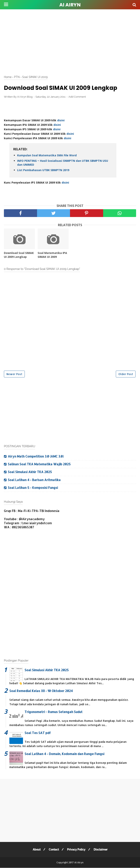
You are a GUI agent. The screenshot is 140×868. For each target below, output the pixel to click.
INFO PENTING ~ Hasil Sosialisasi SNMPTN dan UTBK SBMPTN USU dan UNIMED (63, 163)
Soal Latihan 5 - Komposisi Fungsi (33, 488)
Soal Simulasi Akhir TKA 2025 (30, 472)
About (36, 850)
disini (61, 120)
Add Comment (77, 97)
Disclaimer (101, 850)
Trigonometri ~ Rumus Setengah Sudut (54, 712)
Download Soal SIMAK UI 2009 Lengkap (19, 255)
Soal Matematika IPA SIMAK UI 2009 (52, 255)
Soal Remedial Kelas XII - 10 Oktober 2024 (41, 691)
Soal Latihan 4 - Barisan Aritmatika (34, 480)
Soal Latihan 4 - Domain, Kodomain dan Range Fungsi (64, 754)
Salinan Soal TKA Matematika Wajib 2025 (39, 464)
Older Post (126, 374)
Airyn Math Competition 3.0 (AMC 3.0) (36, 456)
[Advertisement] (72, 41)
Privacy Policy (76, 850)
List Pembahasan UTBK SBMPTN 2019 (43, 170)
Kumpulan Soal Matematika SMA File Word (47, 155)
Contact (54, 850)
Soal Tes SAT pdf (38, 733)
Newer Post (14, 374)
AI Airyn (70, 5)
